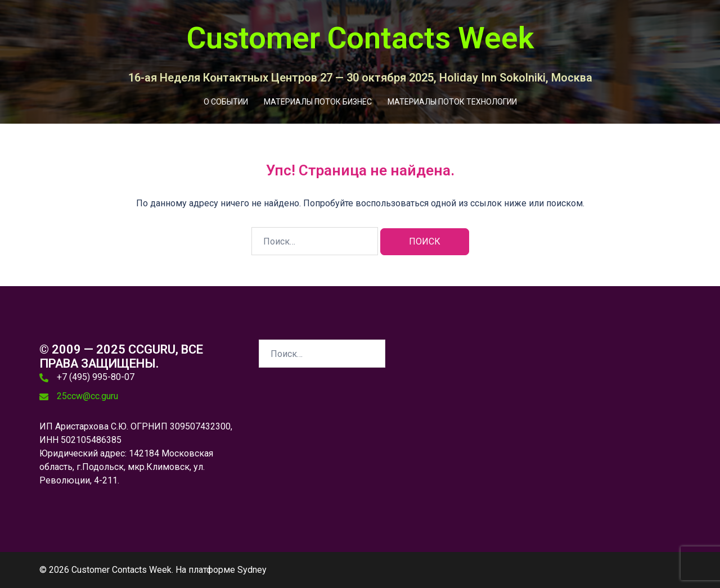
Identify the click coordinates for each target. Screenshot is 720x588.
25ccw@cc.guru (87, 396)
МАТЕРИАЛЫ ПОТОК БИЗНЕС (318, 102)
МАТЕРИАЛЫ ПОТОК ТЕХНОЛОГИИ (452, 102)
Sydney (252, 570)
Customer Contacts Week (360, 38)
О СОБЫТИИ (226, 102)
